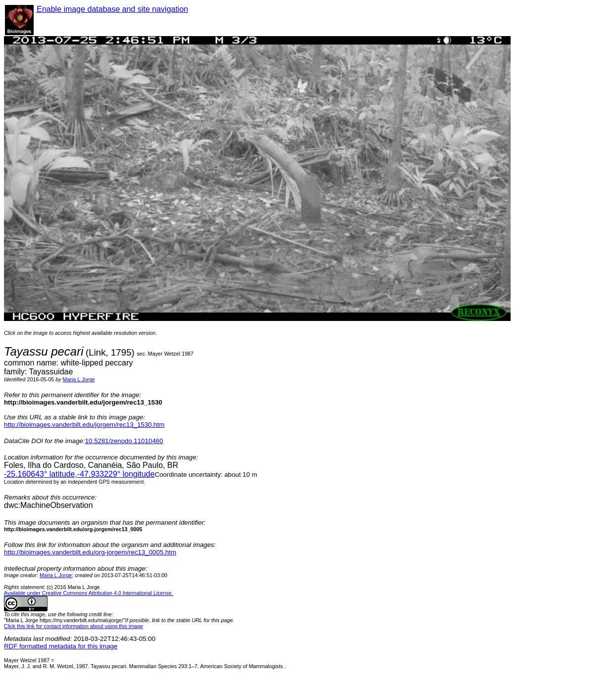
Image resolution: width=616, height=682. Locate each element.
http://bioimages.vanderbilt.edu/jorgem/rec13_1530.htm (84, 425)
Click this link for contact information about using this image (73, 626)
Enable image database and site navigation (112, 9)
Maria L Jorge (79, 379)
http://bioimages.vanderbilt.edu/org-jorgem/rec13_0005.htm (90, 552)
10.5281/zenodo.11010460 (124, 441)
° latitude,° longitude (79, 474)
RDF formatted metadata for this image (61, 646)
